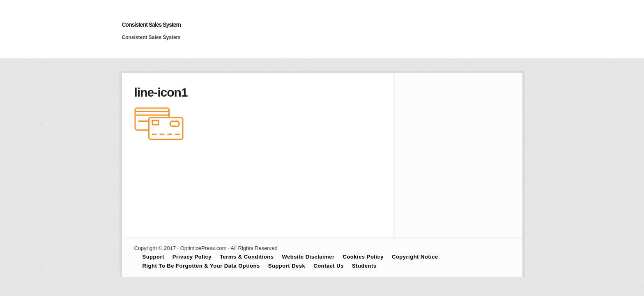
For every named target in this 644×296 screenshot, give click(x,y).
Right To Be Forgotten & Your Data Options (201, 266)
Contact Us (329, 266)
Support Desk (287, 266)
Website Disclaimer (308, 257)
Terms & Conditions (247, 257)
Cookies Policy (363, 257)
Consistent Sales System (152, 25)
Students (364, 266)
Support (153, 257)
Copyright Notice (415, 257)
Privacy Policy (192, 257)
